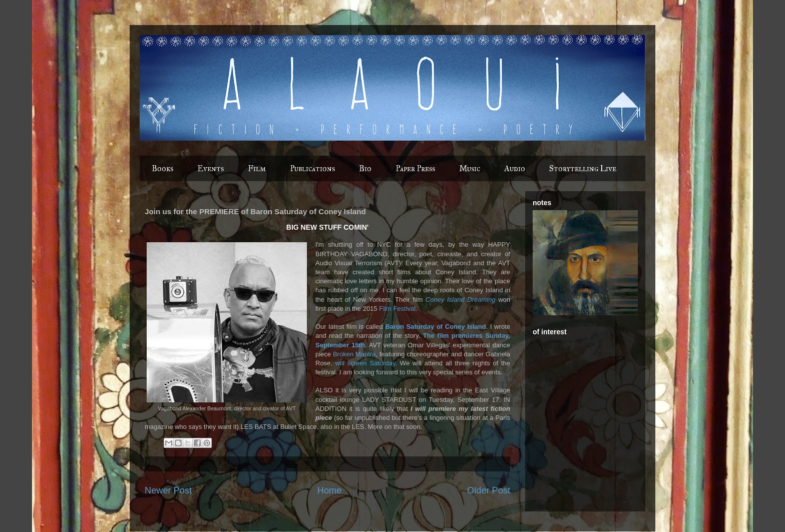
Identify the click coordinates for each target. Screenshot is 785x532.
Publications (312, 168)
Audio (515, 168)
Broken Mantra (354, 354)
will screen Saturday (365, 363)
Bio (365, 168)
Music (470, 168)
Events (211, 168)
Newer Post (168, 490)
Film (257, 168)
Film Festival (397, 309)
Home (330, 490)
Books (162, 168)
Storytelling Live (583, 168)
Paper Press (415, 168)
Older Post (489, 490)
